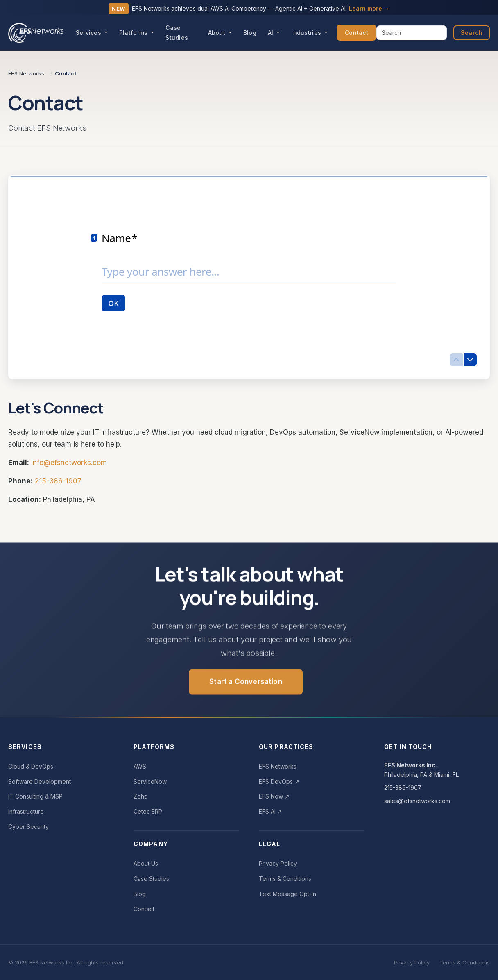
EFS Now (274, 796)
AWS (140, 766)
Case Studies (177, 33)
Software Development (40, 782)
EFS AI (271, 811)
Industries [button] (307, 33)
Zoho (141, 796)
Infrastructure (26, 811)
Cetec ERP (148, 811)
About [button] (218, 33)
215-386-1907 (58, 481)
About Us (146, 863)
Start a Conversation (246, 684)
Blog (250, 33)
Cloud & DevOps (31, 766)
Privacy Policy (278, 863)
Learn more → (369, 8)
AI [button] (272, 33)
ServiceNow (150, 782)
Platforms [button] (134, 33)
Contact (357, 33)
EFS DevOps (279, 782)
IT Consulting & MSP (35, 796)
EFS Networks (278, 766)
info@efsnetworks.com (69, 463)
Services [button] (89, 33)
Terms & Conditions (285, 879)
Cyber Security (28, 827)
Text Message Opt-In (287, 894)
